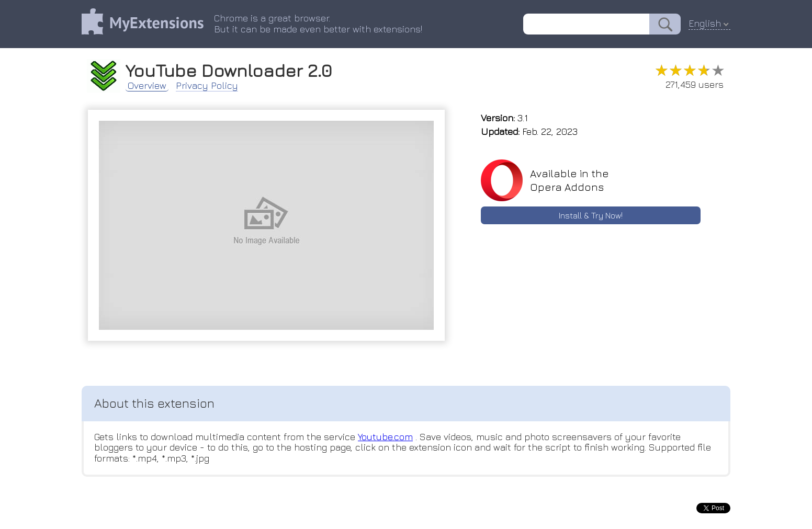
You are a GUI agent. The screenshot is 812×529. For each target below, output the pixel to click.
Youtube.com (385, 437)
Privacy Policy (207, 86)
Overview (147, 86)
